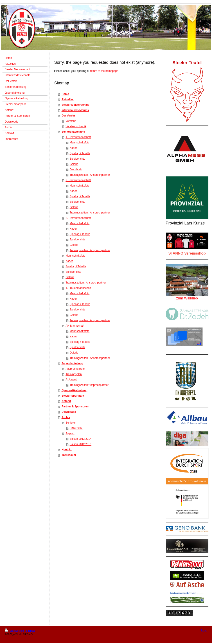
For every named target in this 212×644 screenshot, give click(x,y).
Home (65, 94)
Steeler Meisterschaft (75, 105)
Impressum (69, 455)
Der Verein (68, 116)
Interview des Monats (75, 110)
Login (204, 630)
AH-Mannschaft (75, 326)
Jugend (70, 433)
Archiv (66, 417)
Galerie (74, 164)
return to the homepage (104, 71)
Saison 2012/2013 (80, 444)
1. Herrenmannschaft (78, 137)
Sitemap (30, 631)
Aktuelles (67, 99)
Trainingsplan (74, 374)
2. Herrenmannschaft (78, 180)
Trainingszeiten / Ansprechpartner (90, 175)
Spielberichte (77, 159)
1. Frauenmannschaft (78, 288)
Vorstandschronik (76, 126)
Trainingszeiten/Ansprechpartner (89, 385)
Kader (73, 148)
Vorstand (71, 121)
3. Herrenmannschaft (78, 218)
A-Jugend (71, 380)
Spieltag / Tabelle (80, 153)
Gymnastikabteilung (74, 390)
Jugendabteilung (72, 363)
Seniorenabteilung (73, 132)
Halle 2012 (76, 428)
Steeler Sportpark (73, 396)
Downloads (69, 412)
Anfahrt (66, 401)
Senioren (71, 423)
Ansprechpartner (76, 369)
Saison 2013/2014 (80, 439)
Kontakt (67, 450)
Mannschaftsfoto (79, 143)
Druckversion (15, 631)
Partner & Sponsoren (75, 407)
